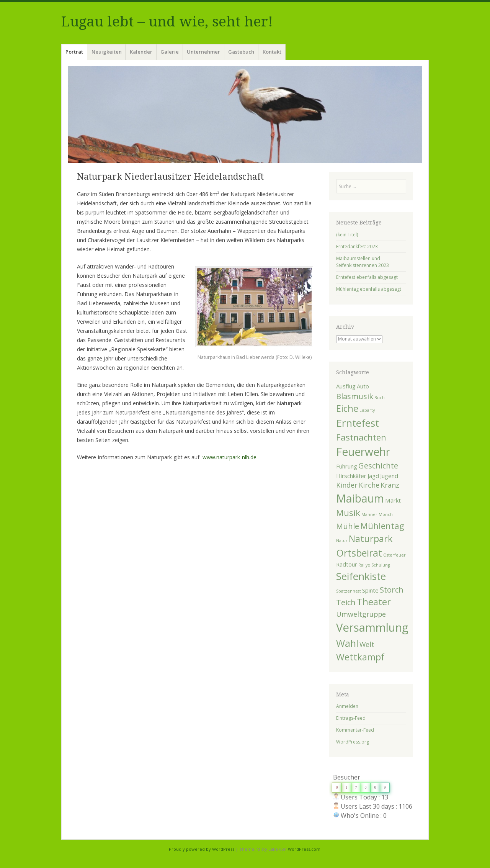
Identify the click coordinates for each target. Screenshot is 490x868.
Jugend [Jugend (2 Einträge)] (389, 476)
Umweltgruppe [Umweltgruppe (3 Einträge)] (361, 614)
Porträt (74, 52)
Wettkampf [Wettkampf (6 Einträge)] (360, 657)
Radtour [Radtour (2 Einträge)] (347, 564)
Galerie (170, 52)
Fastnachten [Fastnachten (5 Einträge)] (361, 437)
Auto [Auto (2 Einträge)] (363, 386)
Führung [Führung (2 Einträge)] (347, 466)
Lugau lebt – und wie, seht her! (167, 22)
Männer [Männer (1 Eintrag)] (369, 514)
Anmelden (347, 706)
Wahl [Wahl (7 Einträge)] (347, 643)
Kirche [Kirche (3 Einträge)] (369, 485)
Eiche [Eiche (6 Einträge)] (347, 408)
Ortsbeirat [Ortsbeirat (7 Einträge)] (359, 553)
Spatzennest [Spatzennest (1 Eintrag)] (349, 591)
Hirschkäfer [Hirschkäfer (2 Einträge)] (351, 476)
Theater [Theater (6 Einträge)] (374, 602)
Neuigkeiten (107, 52)
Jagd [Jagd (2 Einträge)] (373, 476)
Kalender (141, 52)
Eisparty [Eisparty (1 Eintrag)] (367, 410)
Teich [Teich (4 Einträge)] (346, 602)
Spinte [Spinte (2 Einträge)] (370, 590)
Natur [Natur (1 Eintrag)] (342, 540)
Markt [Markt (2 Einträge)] (393, 500)
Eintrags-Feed (351, 718)
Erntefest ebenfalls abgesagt (367, 277)
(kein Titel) (347, 235)
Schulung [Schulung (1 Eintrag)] (381, 565)
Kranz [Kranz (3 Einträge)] (390, 485)
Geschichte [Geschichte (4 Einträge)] (378, 465)
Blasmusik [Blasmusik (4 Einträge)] (355, 396)
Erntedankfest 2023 (357, 246)
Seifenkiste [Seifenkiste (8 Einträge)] (361, 576)
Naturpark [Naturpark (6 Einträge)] (371, 539)
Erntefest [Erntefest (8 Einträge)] (358, 423)
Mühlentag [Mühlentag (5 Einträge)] (382, 526)
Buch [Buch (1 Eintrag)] (380, 398)
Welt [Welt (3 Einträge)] (367, 644)
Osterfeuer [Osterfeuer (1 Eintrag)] (394, 555)
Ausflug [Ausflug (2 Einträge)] (346, 386)
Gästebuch (241, 52)
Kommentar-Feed (355, 730)
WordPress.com (304, 849)
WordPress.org (353, 742)
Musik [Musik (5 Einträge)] (348, 513)
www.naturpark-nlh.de (229, 457)
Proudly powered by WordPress (202, 849)
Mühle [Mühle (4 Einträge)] (348, 526)
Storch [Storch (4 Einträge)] (392, 590)
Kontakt (272, 52)
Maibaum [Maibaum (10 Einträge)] (360, 498)
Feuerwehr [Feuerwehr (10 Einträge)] (363, 452)
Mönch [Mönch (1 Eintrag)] (386, 514)
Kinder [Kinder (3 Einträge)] (347, 485)
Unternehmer (203, 52)
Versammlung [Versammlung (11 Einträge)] (372, 627)
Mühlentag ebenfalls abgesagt (369, 289)
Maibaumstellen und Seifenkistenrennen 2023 (363, 262)
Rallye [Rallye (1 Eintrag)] (364, 565)
